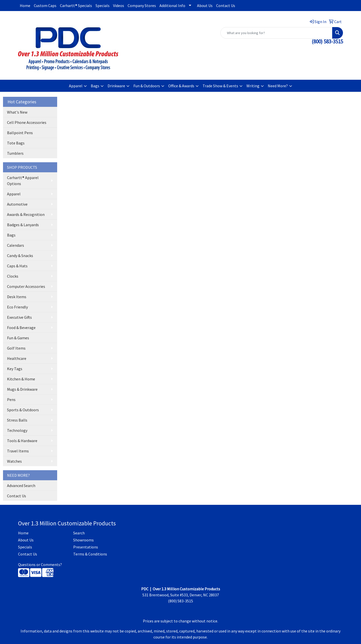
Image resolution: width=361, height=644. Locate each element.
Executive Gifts (19, 317)
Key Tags (15, 369)
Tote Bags (16, 143)
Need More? (278, 86)
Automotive (17, 204)
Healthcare (17, 358)
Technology (17, 430)
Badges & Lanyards (23, 225)
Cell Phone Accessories (27, 122)
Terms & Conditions (90, 554)
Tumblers (15, 153)
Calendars (16, 245)
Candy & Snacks (20, 256)
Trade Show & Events (220, 86)
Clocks (13, 276)
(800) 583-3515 (327, 42)
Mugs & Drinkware (22, 389)
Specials (103, 6)
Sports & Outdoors (23, 410)
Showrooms (83, 540)
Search (79, 533)
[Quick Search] (276, 33)
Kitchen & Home (21, 379)
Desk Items (17, 297)
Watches (14, 461)
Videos (119, 6)
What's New (17, 112)
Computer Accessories (26, 286)
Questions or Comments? (40, 565)
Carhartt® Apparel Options (23, 181)
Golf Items (16, 348)
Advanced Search (21, 486)
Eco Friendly (17, 307)
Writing (253, 86)
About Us (205, 6)
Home (25, 6)
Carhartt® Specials (76, 6)
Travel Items (18, 451)
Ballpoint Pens (20, 133)
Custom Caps (45, 6)
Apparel (76, 86)
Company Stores (142, 6)
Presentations (86, 547)
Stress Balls (17, 420)
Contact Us (226, 6)
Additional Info (172, 6)
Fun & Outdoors (147, 86)
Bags (95, 86)
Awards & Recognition (26, 214)
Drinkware (116, 86)
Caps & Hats (17, 266)
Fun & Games (18, 338)
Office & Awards (181, 86)
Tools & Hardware (22, 441)
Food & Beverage (21, 328)
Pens (11, 399)
